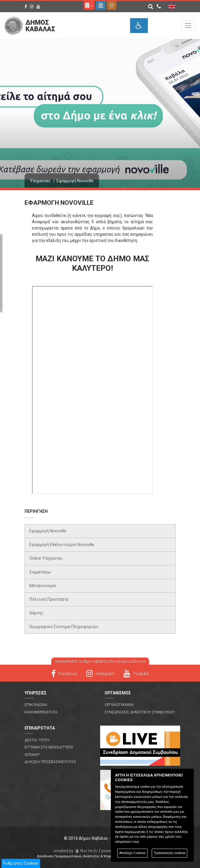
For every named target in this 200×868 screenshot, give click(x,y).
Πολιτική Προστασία (49, 599)
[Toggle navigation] (188, 25)
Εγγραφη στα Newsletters (49, 747)
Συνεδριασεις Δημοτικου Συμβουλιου (140, 712)
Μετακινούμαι (43, 586)
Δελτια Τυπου (37, 740)
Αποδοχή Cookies (132, 853)
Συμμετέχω (40, 572)
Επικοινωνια (36, 705)
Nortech (76, 851)
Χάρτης (36, 613)
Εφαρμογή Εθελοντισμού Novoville (62, 545)
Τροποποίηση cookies (170, 853)
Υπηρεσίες (40, 181)
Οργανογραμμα (119, 705)
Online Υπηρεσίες (46, 558)
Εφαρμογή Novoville (48, 531)
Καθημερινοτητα (41, 712)
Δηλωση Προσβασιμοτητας (50, 762)
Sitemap (32, 755)
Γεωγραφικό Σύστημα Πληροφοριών (64, 627)
